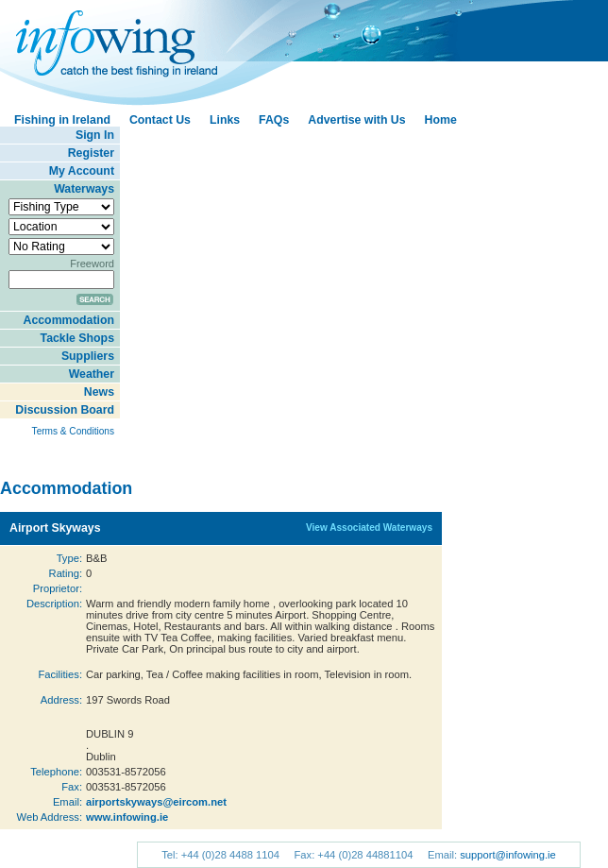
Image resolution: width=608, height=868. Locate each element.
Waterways (84, 189)
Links (225, 120)
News (99, 392)
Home (441, 120)
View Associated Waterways (369, 528)
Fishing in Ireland (62, 120)
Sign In (95, 135)
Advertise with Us (356, 120)
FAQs (274, 120)
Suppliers (88, 356)
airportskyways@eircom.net (156, 802)
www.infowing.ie (127, 817)
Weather (92, 374)
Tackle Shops (77, 338)
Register (91, 153)
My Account (82, 171)
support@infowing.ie (508, 855)
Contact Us (160, 120)
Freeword (92, 264)
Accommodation (69, 320)
